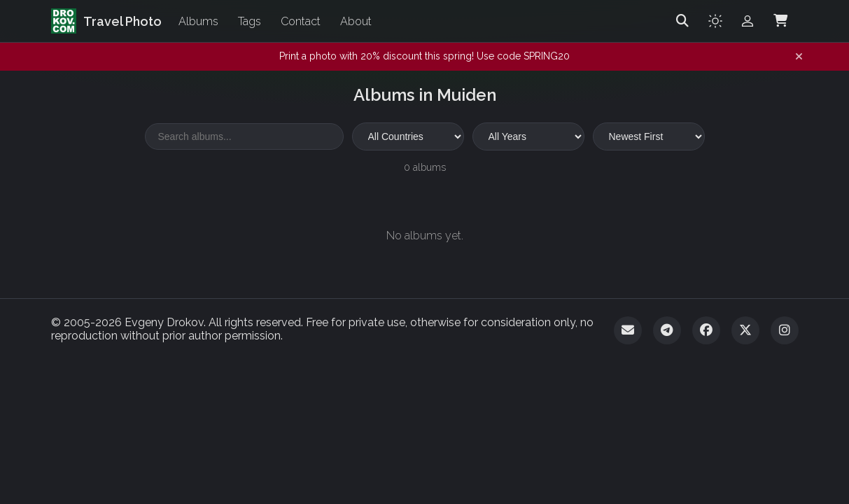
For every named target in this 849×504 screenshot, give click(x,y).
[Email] (628, 330)
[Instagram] (785, 330)
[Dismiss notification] (799, 57)
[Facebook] (706, 330)
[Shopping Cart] (780, 21)
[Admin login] (748, 21)
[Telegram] (667, 330)
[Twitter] (745, 330)
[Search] (682, 21)
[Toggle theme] (715, 21)
